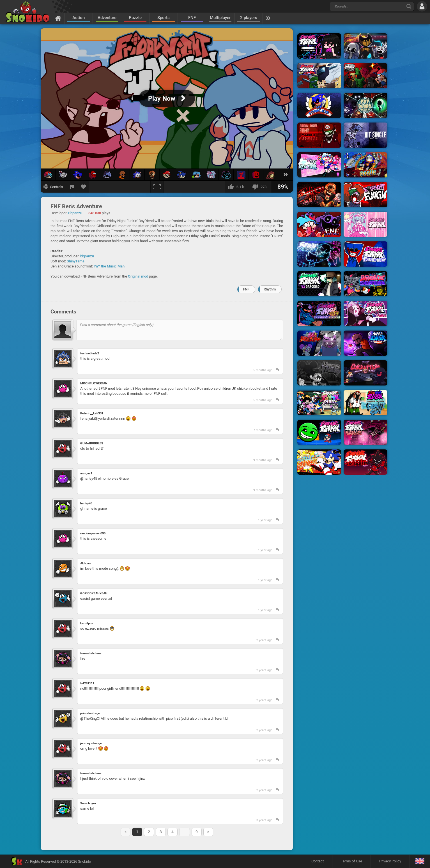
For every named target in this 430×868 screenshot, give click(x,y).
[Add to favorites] (84, 187)
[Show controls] (53, 187)
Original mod (138, 276)
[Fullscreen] (157, 187)
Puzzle (135, 18)
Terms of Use (351, 861)
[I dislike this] (260, 187)
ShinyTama (76, 261)
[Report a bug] (72, 187)
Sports (164, 18)
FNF (192, 18)
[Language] (420, 861)
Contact (318, 861)
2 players (249, 18)
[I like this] (237, 187)
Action (79, 18)
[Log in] (422, 6)
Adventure (107, 18)
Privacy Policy (390, 861)
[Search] (409, 6)
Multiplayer (220, 18)
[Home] (58, 18)
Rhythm (270, 289)
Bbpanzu (75, 213)
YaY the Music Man (109, 266)
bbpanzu (87, 256)
